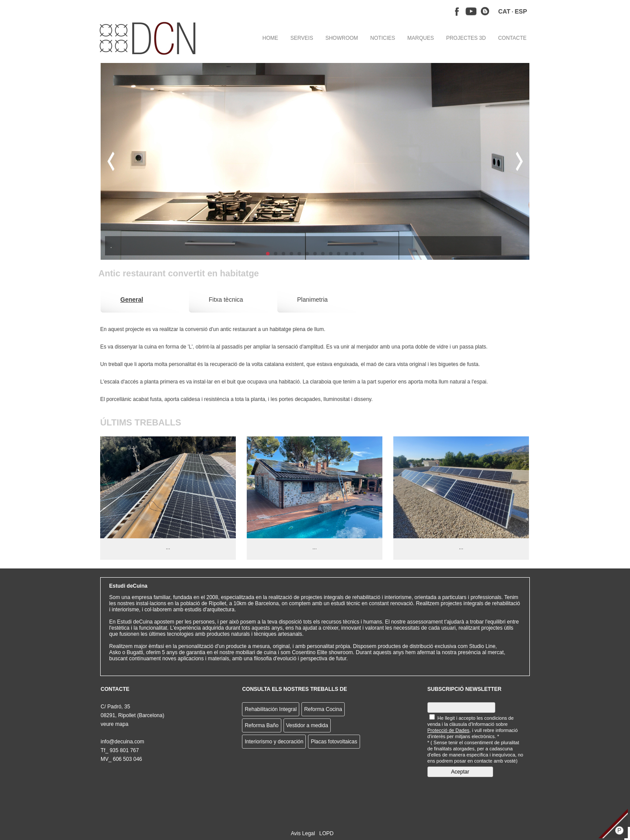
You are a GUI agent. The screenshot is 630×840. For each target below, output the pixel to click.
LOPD (327, 833)
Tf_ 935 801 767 (120, 750)
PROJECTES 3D (466, 38)
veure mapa (114, 724)
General (132, 300)
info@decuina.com (122, 742)
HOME (270, 38)
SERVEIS (302, 38)
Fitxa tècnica (226, 300)
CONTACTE (512, 38)
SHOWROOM (342, 38)
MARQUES (421, 38)
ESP (521, 11)
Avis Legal (303, 833)
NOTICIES (383, 38)
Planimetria (312, 300)
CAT (504, 11)
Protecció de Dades (448, 730)
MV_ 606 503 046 (121, 759)
